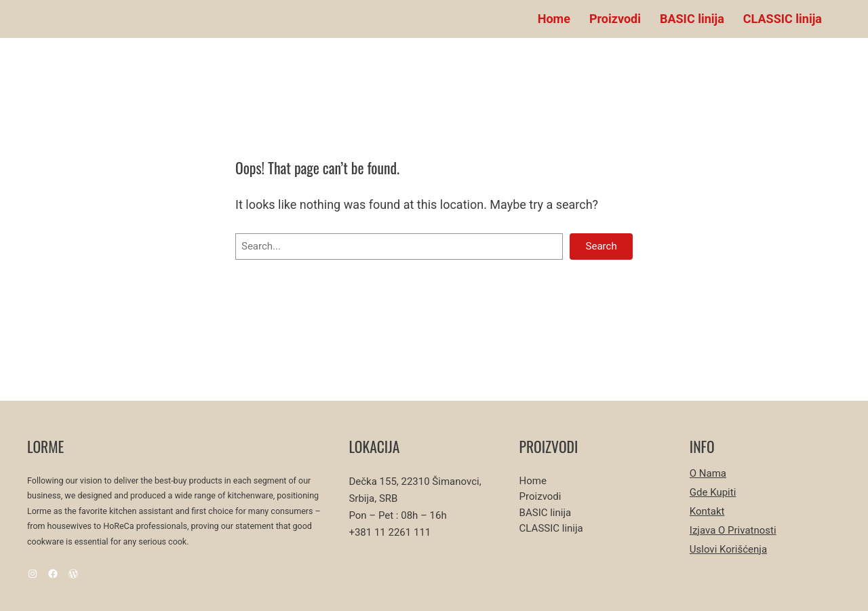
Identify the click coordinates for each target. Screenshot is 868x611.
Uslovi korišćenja (728, 549)
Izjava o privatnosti (733, 530)
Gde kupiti (713, 492)
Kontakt (707, 511)
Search (601, 246)
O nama (708, 473)
